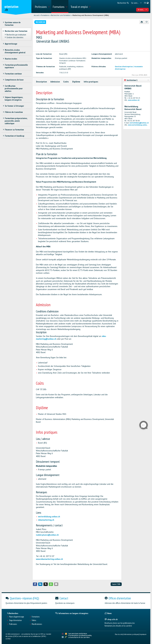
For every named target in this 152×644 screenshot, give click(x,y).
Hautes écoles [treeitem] (11, 59)
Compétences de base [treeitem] (14, 80)
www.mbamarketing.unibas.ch (49, 559)
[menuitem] (42, 7)
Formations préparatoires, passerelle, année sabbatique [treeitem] (16, 121)
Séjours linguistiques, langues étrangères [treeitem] (14, 99)
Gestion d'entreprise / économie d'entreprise (129, 68)
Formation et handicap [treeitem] (14, 136)
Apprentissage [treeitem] (11, 44)
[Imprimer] (142, 22)
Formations (45, 15)
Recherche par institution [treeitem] (16, 35)
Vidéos (34, 620)
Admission (55, 82)
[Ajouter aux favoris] (146, 22)
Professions (13, 624)
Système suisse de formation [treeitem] (13, 24)
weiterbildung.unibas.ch (49, 517)
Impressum (143, 634)
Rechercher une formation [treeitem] (16, 31)
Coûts (66, 82)
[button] (35, 584)
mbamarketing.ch (46, 520)
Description (41, 82)
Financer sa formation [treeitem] (14, 130)
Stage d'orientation (15, 620)
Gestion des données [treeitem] (15, 37)
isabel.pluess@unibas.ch (47, 535)
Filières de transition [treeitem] (14, 112)
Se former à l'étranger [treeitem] (14, 106)
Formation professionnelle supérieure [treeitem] (16, 66)
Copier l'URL (116, 584)
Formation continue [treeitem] (13, 74)
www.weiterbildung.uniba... (138, 125)
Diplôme (76, 82)
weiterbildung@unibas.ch (139, 123)
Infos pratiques (91, 82)
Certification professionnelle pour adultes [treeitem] (14, 88)
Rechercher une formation (61, 15)
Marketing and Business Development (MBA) (91, 15)
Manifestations (37, 624)
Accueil (37, 15)
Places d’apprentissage (17, 617)
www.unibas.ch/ (134, 100)
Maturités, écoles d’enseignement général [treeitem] (15, 51)
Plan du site (119, 634)
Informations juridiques (131, 634)
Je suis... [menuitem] (142, 10)
